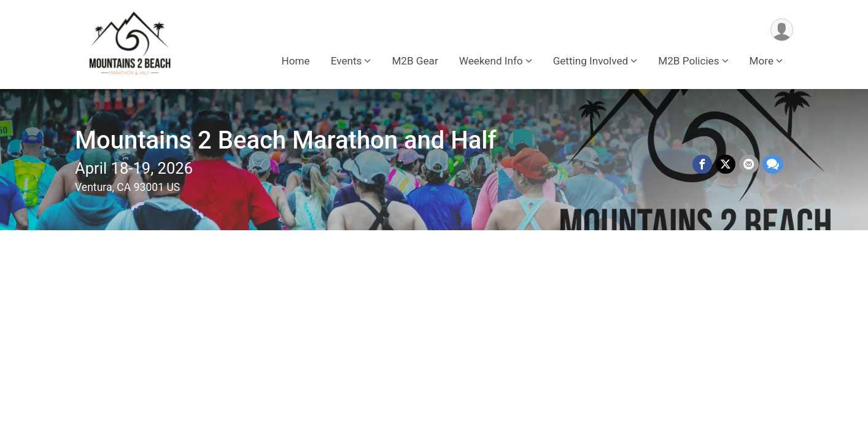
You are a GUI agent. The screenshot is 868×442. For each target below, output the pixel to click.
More (761, 61)
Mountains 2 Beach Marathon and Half (286, 140)
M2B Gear (415, 61)
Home (296, 61)
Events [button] (347, 61)
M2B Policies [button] (688, 61)
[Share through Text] (773, 165)
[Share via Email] (749, 165)
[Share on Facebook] (702, 165)
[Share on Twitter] (726, 165)
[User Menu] (782, 30)
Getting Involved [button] (591, 61)
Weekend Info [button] (491, 61)
